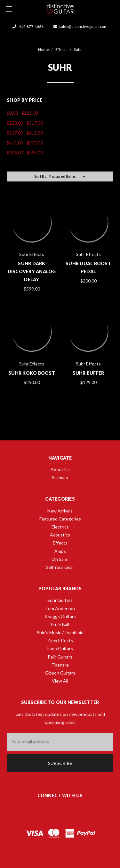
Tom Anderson (60, 608)
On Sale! (60, 559)
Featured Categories (60, 519)
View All (60, 681)
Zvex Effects (60, 640)
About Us (60, 469)
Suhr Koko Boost (32, 373)
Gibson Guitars (60, 673)
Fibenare (60, 665)
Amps (60, 551)
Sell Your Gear (60, 567)
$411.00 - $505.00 (25, 143)
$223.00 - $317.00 (25, 123)
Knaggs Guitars (60, 616)
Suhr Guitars (60, 600)
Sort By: (41, 176)
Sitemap (60, 477)
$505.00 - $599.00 (25, 153)
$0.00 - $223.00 (22, 113)
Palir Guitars (60, 657)
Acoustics (60, 535)
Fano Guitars (60, 648)
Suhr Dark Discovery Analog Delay (32, 271)
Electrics (60, 527)
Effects (60, 543)
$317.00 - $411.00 (25, 133)
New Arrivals (60, 511)
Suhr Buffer (88, 373)
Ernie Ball (60, 624)
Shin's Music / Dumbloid (60, 632)
